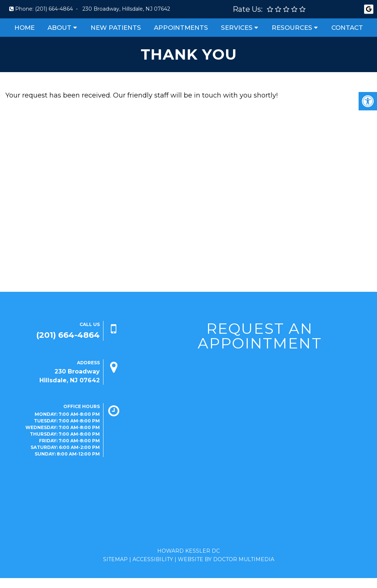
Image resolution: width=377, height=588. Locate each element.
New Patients (116, 28)
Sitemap (115, 559)
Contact (347, 28)
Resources (292, 28)
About (59, 28)
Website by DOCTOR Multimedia (226, 559)
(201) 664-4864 (54, 9)
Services (237, 28)
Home (24, 28)
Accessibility (153, 559)
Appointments (181, 28)
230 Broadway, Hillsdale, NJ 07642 (126, 9)
